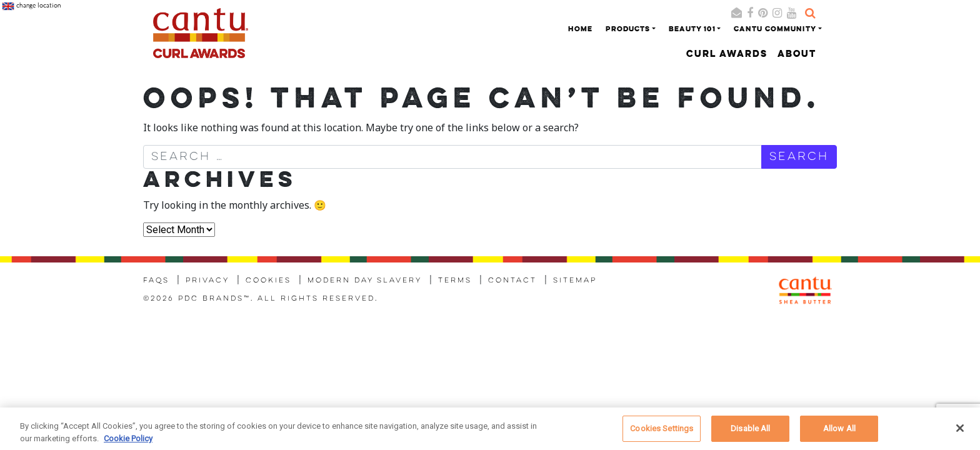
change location (31, 6)
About (797, 55)
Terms (455, 281)
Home (580, 29)
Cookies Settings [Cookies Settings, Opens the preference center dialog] (662, 432)
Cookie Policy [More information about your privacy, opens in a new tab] (128, 442)
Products (628, 29)
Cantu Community (775, 29)
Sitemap (575, 281)
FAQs (156, 281)
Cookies (268, 281)
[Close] (960, 432)
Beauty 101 (692, 29)
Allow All (839, 432)
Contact (512, 281)
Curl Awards (727, 55)
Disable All (750, 432)
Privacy (207, 281)
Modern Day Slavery (365, 281)
